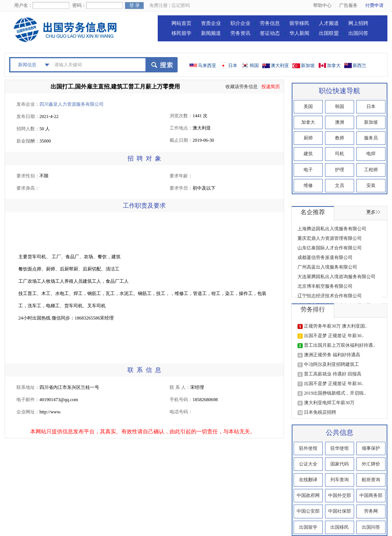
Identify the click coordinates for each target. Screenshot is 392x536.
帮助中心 (322, 5)
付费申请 (374, 5)
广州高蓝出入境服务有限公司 (327, 267)
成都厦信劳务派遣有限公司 (325, 257)
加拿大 (334, 66)
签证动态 (270, 33)
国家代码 (340, 464)
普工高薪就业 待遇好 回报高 (333, 374)
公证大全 (308, 464)
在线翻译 (308, 480)
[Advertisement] (158, 233)
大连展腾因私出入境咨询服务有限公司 (336, 277)
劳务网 (371, 511)
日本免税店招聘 (320, 412)
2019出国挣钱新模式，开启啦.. (335, 393)
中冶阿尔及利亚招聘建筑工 (332, 364)
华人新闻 (299, 33)
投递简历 (271, 87)
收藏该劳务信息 (242, 87)
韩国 (254, 66)
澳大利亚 (280, 66)
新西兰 (359, 66)
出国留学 (308, 527)
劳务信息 (270, 23)
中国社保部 (340, 511)
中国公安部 (308, 511)
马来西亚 (207, 66)
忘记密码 (181, 5)
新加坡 (308, 66)
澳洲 (340, 122)
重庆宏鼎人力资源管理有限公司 (330, 238)
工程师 (371, 170)
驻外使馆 (308, 448)
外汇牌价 (371, 464)
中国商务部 (371, 495)
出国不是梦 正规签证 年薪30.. (334, 336)
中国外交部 (340, 495)
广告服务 (348, 5)
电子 (308, 170)
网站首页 (181, 23)
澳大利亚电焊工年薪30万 (329, 403)
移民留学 (181, 33)
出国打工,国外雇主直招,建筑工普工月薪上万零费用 (115, 87)
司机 (340, 154)
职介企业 (240, 23)
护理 (340, 170)
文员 (340, 185)
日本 (233, 66)
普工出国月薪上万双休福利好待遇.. (340, 345)
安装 (371, 185)
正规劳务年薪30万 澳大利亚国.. (336, 326)
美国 (308, 107)
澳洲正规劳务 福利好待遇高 (332, 355)
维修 (308, 185)
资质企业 (211, 23)
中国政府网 (308, 495)
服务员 (371, 138)
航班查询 (371, 480)
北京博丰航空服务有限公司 (325, 286)
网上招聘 (358, 23)
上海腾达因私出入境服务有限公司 (332, 229)
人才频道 (329, 23)
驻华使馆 (340, 448)
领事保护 (371, 448)
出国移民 (340, 527)
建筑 (308, 154)
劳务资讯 (240, 33)
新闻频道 (211, 33)
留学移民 (299, 23)
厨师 (308, 138)
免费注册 (158, 5)
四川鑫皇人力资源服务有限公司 (72, 104)
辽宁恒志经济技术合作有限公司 (330, 296)
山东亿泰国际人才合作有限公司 (330, 248)
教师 (340, 138)
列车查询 (340, 480)
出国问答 (358, 33)
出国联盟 (329, 33)
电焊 (371, 154)
